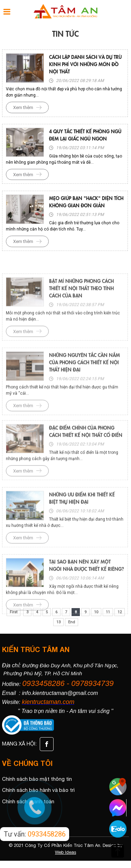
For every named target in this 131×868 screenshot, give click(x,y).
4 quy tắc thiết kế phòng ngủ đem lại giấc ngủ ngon (85, 135)
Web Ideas (65, 852)
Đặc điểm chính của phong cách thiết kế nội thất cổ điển (86, 446)
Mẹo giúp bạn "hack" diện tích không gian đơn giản (86, 202)
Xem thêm (23, 107)
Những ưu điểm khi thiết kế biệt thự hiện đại (82, 513)
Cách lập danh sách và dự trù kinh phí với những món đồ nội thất (85, 64)
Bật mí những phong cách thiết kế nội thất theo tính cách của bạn (81, 305)
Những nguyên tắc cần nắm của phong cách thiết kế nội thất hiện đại (85, 379)
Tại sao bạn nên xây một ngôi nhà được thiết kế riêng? (87, 580)
